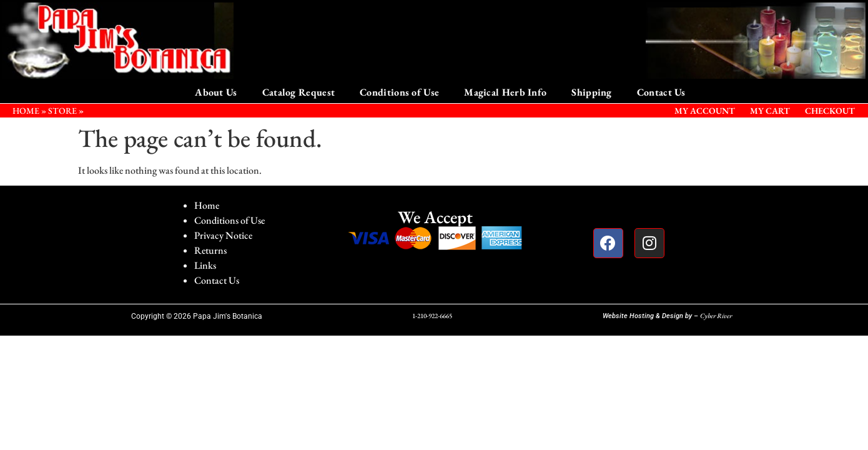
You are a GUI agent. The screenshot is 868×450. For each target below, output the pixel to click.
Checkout (830, 111)
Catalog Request (299, 92)
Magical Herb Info (505, 92)
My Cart (770, 111)
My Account (705, 111)
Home (207, 205)
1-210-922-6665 (432, 316)
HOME (26, 111)
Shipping (591, 92)
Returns (210, 250)
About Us (216, 92)
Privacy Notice (223, 235)
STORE (62, 111)
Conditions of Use (399, 92)
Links (205, 265)
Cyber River (716, 316)
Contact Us (661, 92)
